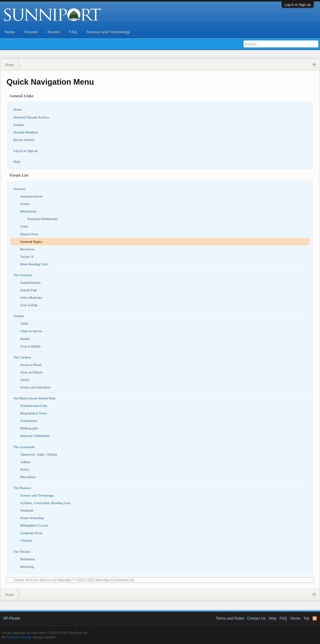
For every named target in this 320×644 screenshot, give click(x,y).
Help (17, 162)
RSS (315, 618)
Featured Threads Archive (31, 117)
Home (10, 32)
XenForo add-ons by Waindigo (48, 580)
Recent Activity (24, 140)
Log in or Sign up (298, 5)
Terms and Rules (230, 618)
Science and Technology (108, 32)
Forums (31, 32)
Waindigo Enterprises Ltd (115, 580)
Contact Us (256, 618)
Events (54, 32)
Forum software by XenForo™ (45, 633)
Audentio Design (19, 637)
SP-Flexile (12, 618)
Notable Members (26, 132)
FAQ (73, 32)
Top (306, 618)
